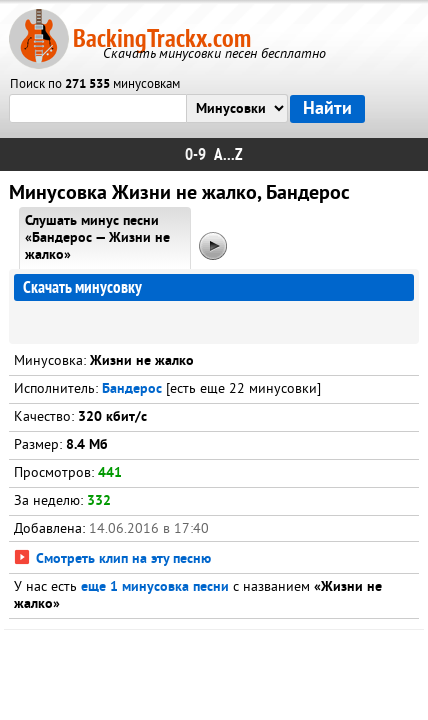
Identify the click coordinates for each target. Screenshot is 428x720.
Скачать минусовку (82, 287)
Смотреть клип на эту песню (112, 559)
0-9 (195, 154)
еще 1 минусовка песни (155, 587)
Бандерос (132, 389)
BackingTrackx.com (162, 38)
